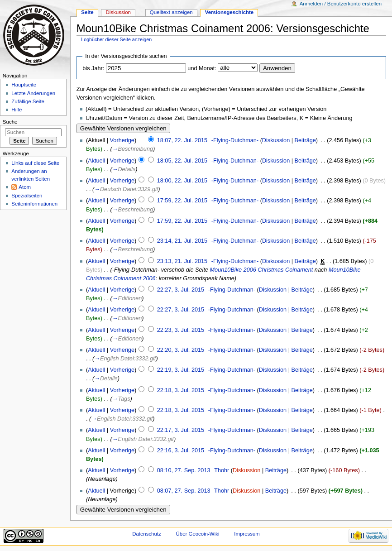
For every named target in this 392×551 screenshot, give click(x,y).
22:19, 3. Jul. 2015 (181, 370)
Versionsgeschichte (229, 12)
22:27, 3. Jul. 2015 (181, 290)
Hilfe (17, 110)
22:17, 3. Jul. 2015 (181, 430)
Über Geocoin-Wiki (198, 534)
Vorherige (122, 140)
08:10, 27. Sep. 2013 (184, 470)
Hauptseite (24, 85)
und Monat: (202, 68)
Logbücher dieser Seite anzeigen (116, 39)
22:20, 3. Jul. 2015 (181, 350)
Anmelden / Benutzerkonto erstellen (341, 4)
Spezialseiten (27, 196)
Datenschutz (147, 534)
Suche (10, 122)
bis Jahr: (93, 68)
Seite (87, 12)
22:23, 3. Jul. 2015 (181, 330)
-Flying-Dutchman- (235, 140)
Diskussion (276, 140)
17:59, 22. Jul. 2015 (182, 201)
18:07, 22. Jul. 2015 (182, 140)
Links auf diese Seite (35, 163)
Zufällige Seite (28, 101)
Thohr (222, 470)
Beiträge (305, 140)
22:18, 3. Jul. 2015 (181, 390)
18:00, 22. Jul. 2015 (182, 181)
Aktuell (96, 161)
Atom (25, 187)
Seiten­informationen (34, 204)
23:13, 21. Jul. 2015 (182, 261)
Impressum (247, 534)
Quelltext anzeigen (171, 12)
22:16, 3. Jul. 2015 (181, 450)
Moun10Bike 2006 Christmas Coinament (262, 270)
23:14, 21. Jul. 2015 (182, 241)
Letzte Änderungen (33, 93)
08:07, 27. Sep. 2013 (184, 491)
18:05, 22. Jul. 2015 (182, 161)
